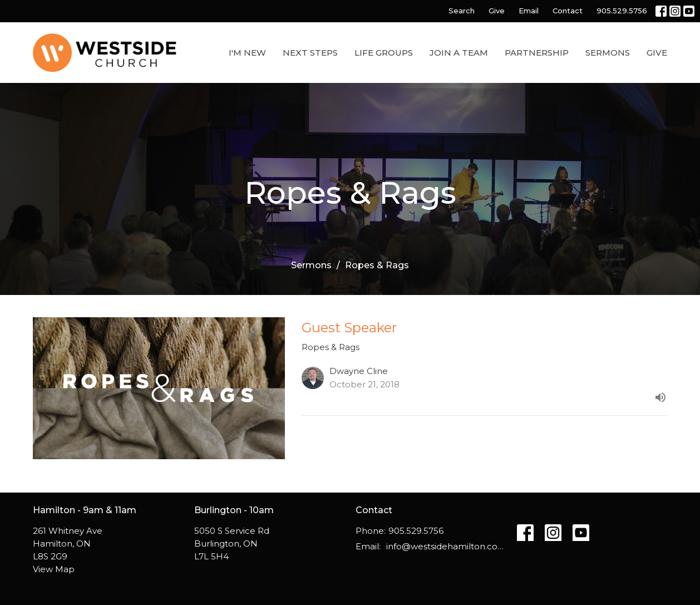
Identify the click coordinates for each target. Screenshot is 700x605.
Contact (568, 11)
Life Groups (384, 53)
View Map (54, 569)
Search (462, 11)
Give (497, 11)
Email (529, 11)
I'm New (247, 53)
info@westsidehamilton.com (446, 546)
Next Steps (310, 53)
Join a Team (459, 53)
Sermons (608, 53)
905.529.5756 (622, 11)
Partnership (537, 53)
